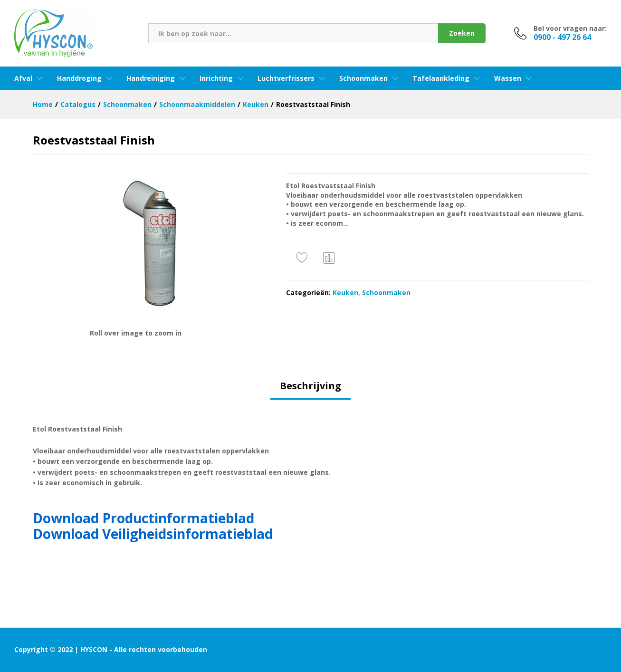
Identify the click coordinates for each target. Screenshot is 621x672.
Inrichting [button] (216, 78)
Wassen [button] (508, 78)
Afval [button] (23, 78)
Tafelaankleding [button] (441, 78)
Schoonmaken (386, 293)
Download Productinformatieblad (143, 518)
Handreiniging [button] (151, 78)
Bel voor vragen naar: (570, 29)
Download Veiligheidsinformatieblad (153, 534)
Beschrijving (310, 386)
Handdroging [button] (79, 78)
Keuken (345, 293)
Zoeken (462, 33)
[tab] (310, 390)
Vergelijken (329, 258)
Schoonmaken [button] (363, 78)
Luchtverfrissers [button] (286, 78)
